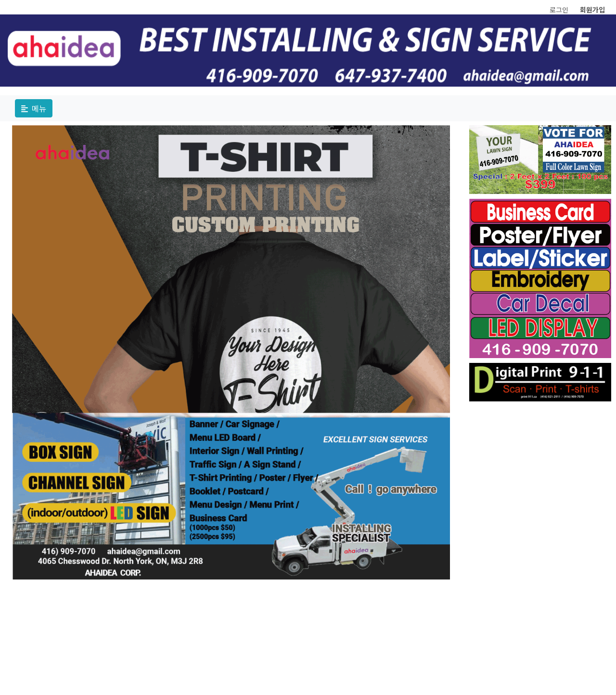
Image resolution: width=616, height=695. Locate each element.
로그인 (559, 10)
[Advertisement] (540, 551)
